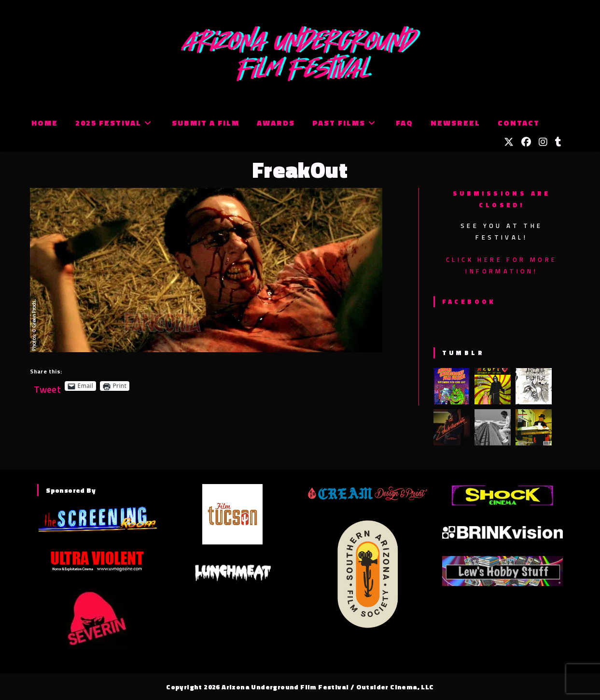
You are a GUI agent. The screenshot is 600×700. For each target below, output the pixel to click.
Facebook (469, 301)
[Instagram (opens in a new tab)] (543, 142)
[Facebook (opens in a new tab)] (526, 142)
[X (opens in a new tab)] (509, 142)
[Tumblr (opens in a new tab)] (558, 142)
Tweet (47, 386)
